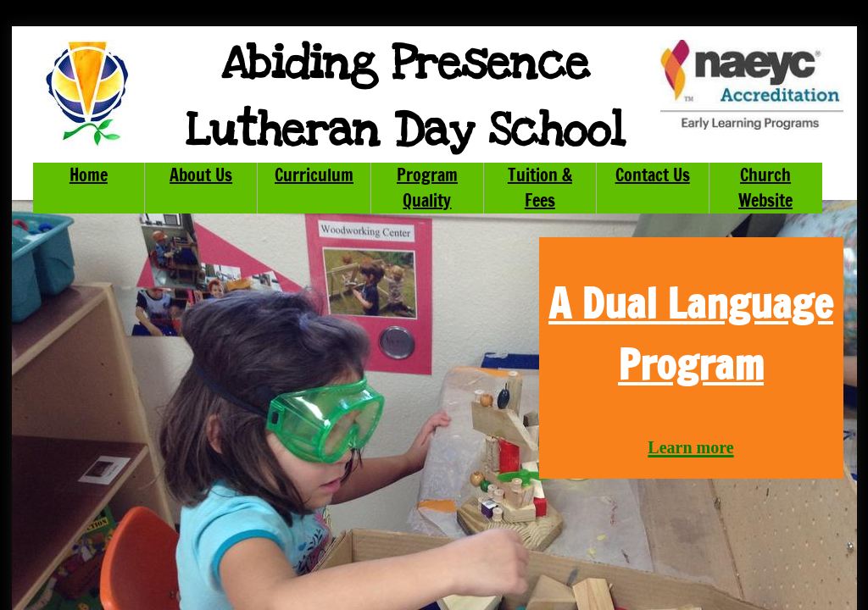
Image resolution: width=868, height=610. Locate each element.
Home (89, 175)
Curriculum (314, 175)
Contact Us (653, 175)
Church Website (765, 188)
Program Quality (427, 188)
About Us (201, 175)
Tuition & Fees (540, 188)
